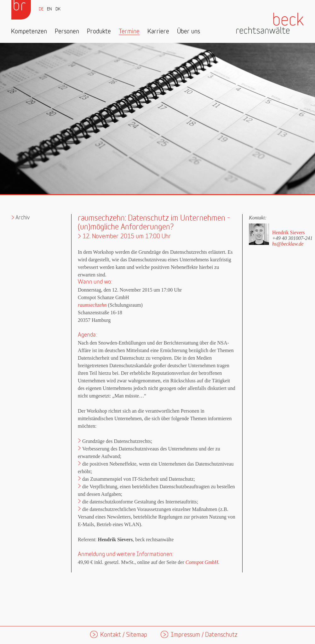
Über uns (189, 32)
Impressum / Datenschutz (204, 635)
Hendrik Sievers (289, 232)
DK (58, 9)
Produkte (99, 32)
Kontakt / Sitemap (124, 635)
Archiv (23, 218)
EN (49, 9)
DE (41, 9)
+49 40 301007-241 (292, 238)
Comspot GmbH (202, 562)
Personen (67, 32)
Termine (129, 32)
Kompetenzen (29, 32)
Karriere (158, 32)
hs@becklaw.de (288, 244)
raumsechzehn (92, 305)
